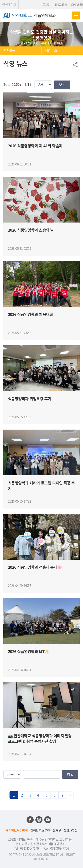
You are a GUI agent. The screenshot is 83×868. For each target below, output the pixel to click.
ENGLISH (61, 4)
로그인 (46, 4)
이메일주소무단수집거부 (46, 831)
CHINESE (77, 4)
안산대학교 (9, 4)
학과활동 (9, 50)
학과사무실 (70, 831)
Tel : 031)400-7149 (27, 848)
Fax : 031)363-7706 (56, 848)
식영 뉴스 (51, 50)
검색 (70, 774)
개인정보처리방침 (17, 831)
